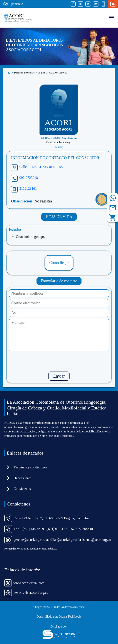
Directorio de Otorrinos (24, 73)
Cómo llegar (59, 263)
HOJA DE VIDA (59, 217)
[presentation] (59, 361)
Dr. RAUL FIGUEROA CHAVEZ (53, 73)
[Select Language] (16, 4)
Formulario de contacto (59, 281)
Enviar (59, 376)
